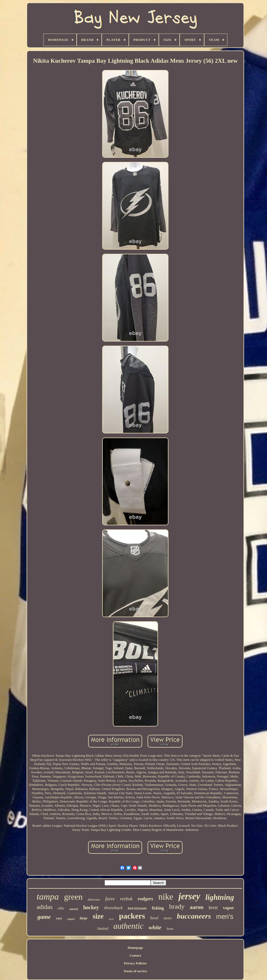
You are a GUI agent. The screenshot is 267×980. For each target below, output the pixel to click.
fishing (158, 908)
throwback (113, 908)
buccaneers (194, 916)
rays (59, 918)
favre (110, 899)
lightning (220, 897)
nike (166, 897)
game (44, 917)
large (84, 918)
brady (177, 906)
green (73, 897)
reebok (126, 899)
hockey (91, 907)
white (155, 927)
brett (213, 908)
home (170, 929)
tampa (48, 897)
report (71, 919)
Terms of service (135, 971)
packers (132, 916)
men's (225, 916)
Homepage (135, 948)
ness (111, 919)
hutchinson (137, 909)
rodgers (145, 899)
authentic (128, 926)
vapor (229, 908)
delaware (94, 899)
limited (103, 928)
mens (168, 918)
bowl (154, 918)
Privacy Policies (135, 963)
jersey (189, 896)
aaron (197, 907)
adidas (44, 907)
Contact (135, 955)
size (98, 916)
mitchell (74, 909)
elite (61, 908)
